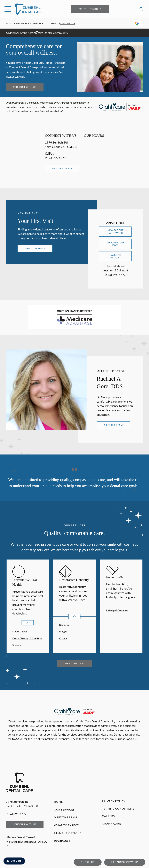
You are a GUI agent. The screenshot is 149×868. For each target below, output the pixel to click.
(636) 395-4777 (67, 23)
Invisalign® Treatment (117, 610)
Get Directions (62, 168)
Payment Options (115, 256)
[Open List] (28, 623)
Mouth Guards (20, 631)
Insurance (62, 841)
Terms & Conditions (118, 809)
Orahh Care (111, 824)
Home (58, 802)
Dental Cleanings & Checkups (27, 638)
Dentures (64, 625)
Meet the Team (113, 425)
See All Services (74, 663)
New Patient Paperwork (115, 231)
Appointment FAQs (115, 244)
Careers (108, 816)
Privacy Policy (114, 801)
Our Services (64, 810)
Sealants (17, 645)
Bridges (63, 631)
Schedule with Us (90, 9)
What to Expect (35, 248)
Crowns (63, 638)
